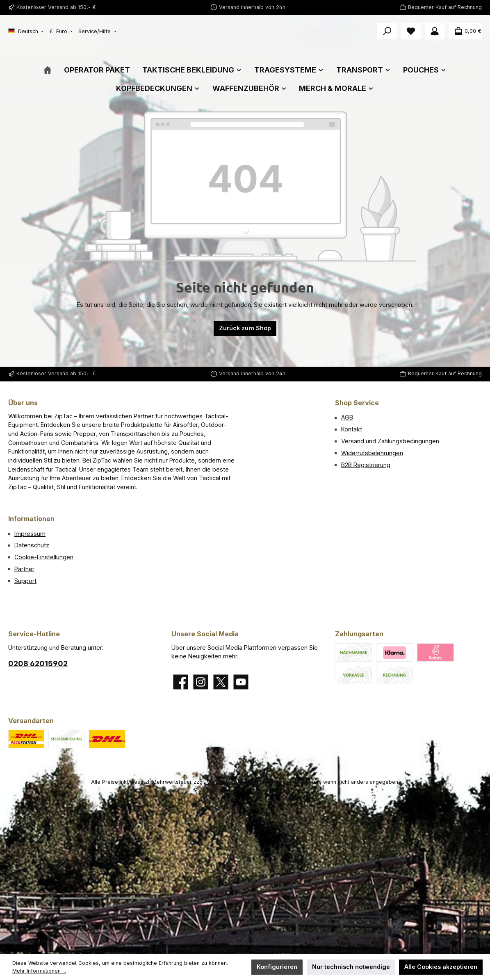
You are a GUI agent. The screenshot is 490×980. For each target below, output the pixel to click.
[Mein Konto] (435, 31)
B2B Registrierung (366, 465)
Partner (24, 569)
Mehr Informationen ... (39, 971)
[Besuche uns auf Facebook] (181, 682)
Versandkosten (225, 782)
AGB (347, 418)
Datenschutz (32, 546)
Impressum (30, 534)
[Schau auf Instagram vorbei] (201, 682)
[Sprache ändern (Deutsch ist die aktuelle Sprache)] (26, 32)
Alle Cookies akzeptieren (441, 967)
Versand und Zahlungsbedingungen (390, 441)
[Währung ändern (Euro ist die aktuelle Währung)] (61, 32)
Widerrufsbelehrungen (372, 453)
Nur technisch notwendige (351, 967)
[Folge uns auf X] (221, 682)
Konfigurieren (277, 967)
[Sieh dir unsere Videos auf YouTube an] (241, 682)
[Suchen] (387, 31)
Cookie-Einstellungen (44, 557)
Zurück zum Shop (245, 359)
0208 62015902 (38, 664)
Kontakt (352, 429)
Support (25, 581)
